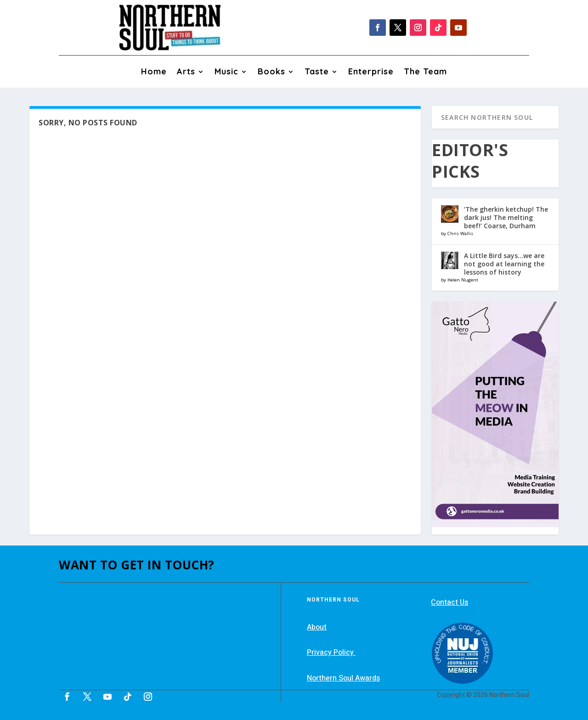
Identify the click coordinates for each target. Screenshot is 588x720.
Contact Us (449, 602)
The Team (425, 73)
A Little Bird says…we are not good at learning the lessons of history (504, 264)
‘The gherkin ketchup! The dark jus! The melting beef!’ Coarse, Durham (506, 217)
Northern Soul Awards (343, 678)
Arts (186, 73)
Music (226, 73)
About (317, 627)
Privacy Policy (331, 652)
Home (154, 73)
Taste (317, 73)
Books (271, 73)
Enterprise (371, 73)
